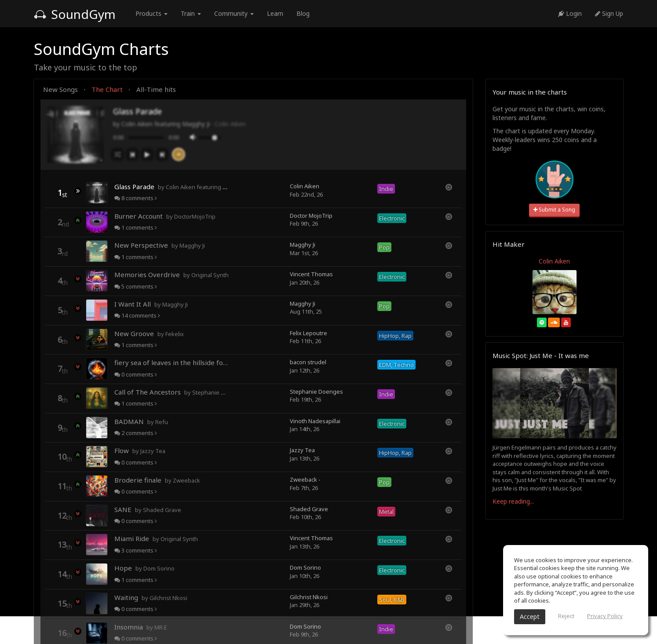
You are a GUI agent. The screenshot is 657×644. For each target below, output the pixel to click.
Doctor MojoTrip (311, 216)
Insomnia (141, 627)
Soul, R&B (392, 600)
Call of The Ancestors (172, 392)
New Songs (60, 89)
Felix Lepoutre (308, 333)
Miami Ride (156, 538)
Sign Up (609, 13)
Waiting (151, 597)
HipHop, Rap (395, 336)
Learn (275, 13)
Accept (530, 617)
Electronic (392, 218)
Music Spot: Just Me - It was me (541, 355)
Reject (566, 616)
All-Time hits (156, 89)
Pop (384, 247)
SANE (148, 509)
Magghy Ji (303, 245)
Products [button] (151, 13)
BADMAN (141, 421)
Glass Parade (172, 187)
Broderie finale (157, 480)
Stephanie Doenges (316, 392)
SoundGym (75, 14)
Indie (386, 189)
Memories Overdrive (172, 274)
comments (136, 198)
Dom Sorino (305, 567)
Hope (144, 568)
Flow (140, 450)
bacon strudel (308, 362)
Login (570, 13)
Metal (386, 512)
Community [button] (234, 13)
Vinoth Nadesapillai (315, 421)
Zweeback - (305, 479)
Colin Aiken (230, 124)
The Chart (107, 89)
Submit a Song (554, 210)
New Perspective (160, 245)
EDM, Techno (396, 365)
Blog (303, 13)
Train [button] (191, 13)
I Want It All (151, 304)
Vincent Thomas (311, 274)
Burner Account (165, 216)
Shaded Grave (309, 509)
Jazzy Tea (302, 450)
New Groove (149, 333)
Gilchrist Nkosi (309, 597)
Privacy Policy (605, 616)
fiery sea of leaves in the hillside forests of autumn (172, 362)
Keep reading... (513, 501)
